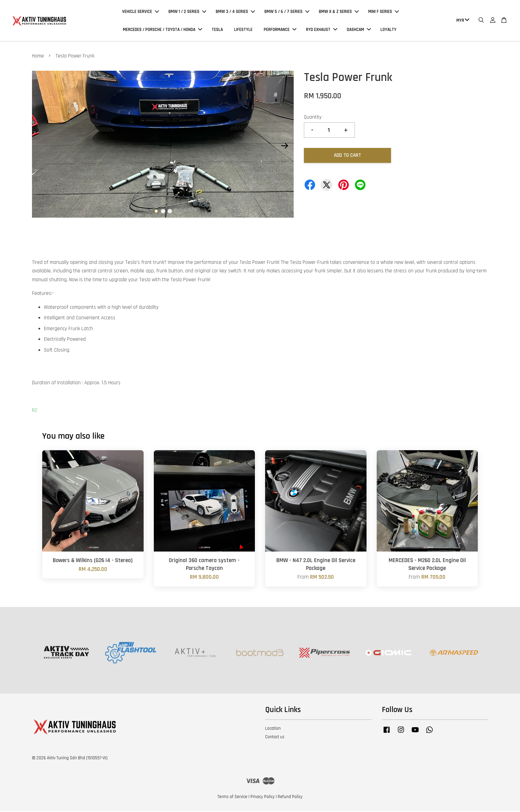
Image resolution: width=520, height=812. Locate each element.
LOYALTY (388, 30)
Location (273, 729)
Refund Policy (290, 798)
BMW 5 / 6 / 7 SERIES (287, 12)
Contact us (275, 738)
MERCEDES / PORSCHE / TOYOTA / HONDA (162, 30)
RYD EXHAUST (322, 30)
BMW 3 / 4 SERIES (235, 12)
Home (38, 57)
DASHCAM (359, 30)
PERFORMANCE (280, 30)
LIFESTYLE (243, 30)
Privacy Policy (263, 798)
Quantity (313, 118)
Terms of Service (232, 798)
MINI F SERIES (384, 12)
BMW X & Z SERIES (339, 12)
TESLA (217, 30)
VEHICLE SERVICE (141, 12)
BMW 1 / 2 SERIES (187, 12)
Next (285, 147)
